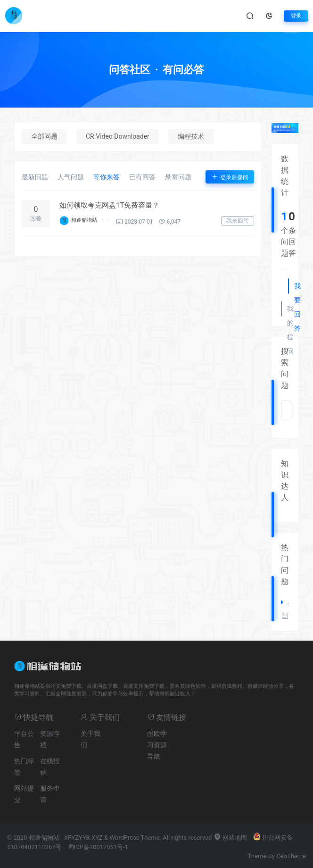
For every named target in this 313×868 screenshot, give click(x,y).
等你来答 (107, 177)
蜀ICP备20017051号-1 (98, 847)
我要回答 (297, 288)
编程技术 (191, 136)
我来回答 (238, 221)
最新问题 (35, 177)
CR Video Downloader (118, 136)
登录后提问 (230, 177)
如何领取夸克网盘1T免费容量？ (109, 205)
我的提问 (290, 310)
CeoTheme (291, 856)
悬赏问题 (178, 177)
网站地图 (230, 838)
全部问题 (44, 136)
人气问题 (71, 177)
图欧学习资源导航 (157, 745)
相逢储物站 (84, 220)
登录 (296, 16)
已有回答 (142, 177)
